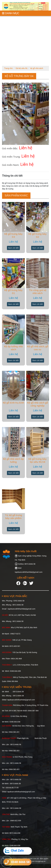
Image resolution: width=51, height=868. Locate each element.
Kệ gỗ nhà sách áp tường (13, 460)
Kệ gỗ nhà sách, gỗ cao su (38, 348)
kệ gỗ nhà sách (37, 68)
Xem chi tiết (13, 248)
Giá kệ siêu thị (22, 68)
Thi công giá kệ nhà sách (38, 292)
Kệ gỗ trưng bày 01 (13, 292)
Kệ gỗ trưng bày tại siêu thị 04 (38, 460)
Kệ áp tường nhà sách (13, 348)
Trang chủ (8, 68)
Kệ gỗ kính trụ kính (13, 403)
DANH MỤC (11, 13)
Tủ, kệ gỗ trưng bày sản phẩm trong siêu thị (13, 518)
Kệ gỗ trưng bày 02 (38, 235)
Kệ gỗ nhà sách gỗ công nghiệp (38, 404)
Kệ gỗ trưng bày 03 (13, 235)
